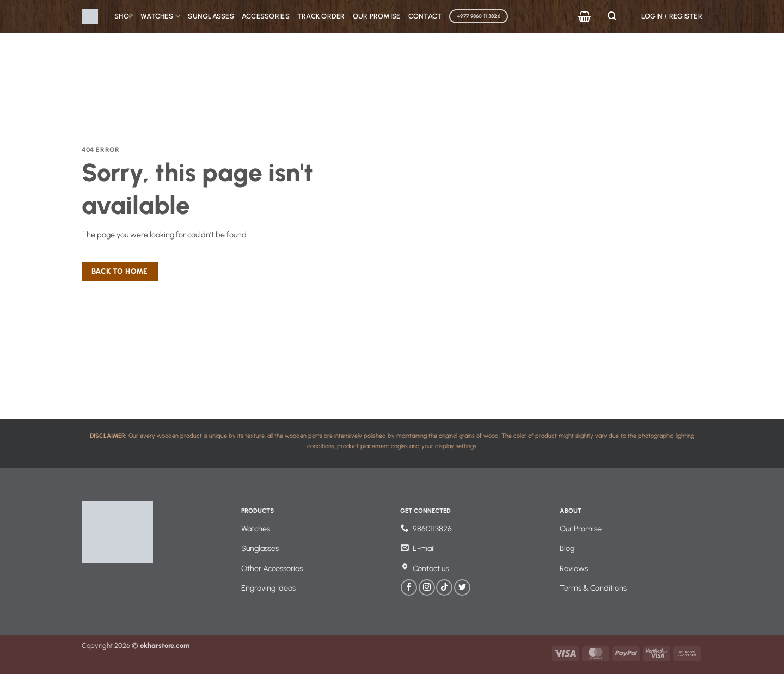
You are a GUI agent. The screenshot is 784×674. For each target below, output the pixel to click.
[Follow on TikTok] (444, 587)
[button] (584, 16)
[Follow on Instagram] (427, 587)
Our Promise (377, 16)
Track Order (321, 16)
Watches (160, 16)
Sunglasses (211, 16)
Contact (425, 16)
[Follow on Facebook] (409, 587)
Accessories (266, 16)
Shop (124, 16)
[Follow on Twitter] (462, 587)
